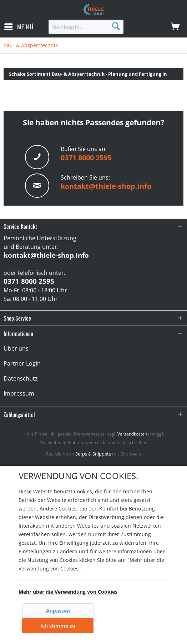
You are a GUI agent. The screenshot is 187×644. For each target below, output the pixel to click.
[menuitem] (19, 27)
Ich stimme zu (58, 626)
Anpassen (58, 611)
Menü (19, 26)
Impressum (19, 393)
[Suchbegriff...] (86, 27)
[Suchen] (116, 26)
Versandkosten (132, 434)
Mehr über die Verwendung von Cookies (68, 592)
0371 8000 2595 (86, 158)
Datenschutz (21, 378)
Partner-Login (22, 363)
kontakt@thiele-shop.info (106, 186)
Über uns (16, 348)
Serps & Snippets (93, 454)
